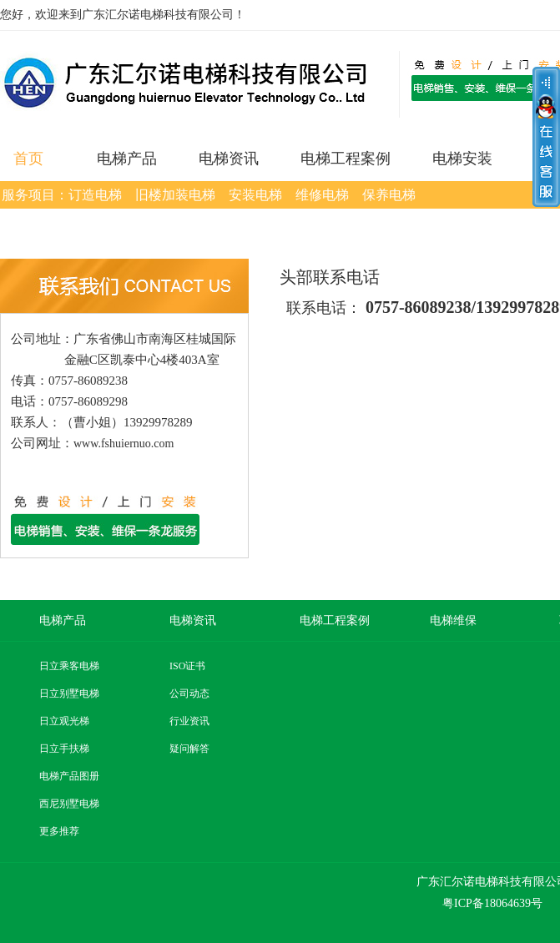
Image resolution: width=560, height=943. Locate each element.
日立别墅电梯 (69, 693)
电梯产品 (127, 159)
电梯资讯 (229, 159)
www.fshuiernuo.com (124, 444)
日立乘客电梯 (69, 666)
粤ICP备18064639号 (492, 903)
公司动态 (189, 693)
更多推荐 (59, 831)
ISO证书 (187, 666)
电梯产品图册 (69, 776)
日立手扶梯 (64, 749)
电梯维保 (453, 620)
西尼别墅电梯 (69, 804)
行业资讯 (189, 721)
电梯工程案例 (346, 159)
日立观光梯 (64, 721)
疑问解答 (189, 749)
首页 (28, 159)
